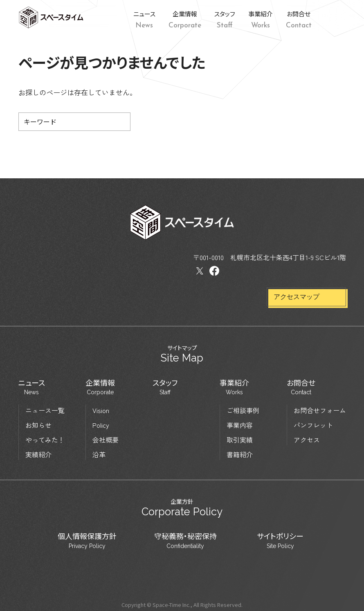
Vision (101, 410)
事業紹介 (234, 387)
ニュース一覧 (45, 410)
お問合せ (301, 387)
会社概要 (106, 439)
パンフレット (313, 425)
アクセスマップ (297, 297)
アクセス (307, 439)
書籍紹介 (240, 454)
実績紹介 (38, 454)
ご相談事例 (243, 410)
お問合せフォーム (320, 410)
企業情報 (100, 387)
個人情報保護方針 (87, 541)
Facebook (339, 18)
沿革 (99, 454)
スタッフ (165, 387)
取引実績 (240, 439)
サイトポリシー (280, 541)
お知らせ (38, 425)
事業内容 (240, 425)
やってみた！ (45, 439)
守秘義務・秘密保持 (185, 541)
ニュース (32, 387)
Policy (101, 425)
